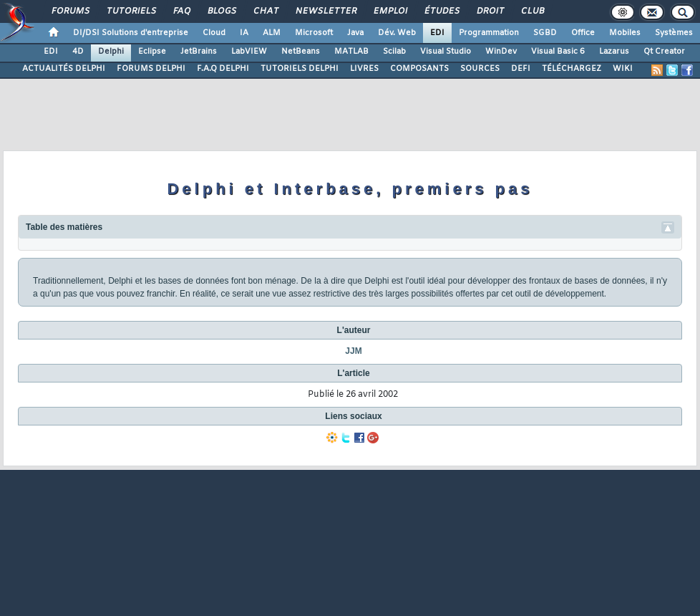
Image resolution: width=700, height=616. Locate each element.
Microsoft (314, 33)
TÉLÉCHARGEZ (572, 69)
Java (355, 33)
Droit (490, 11)
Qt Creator (664, 52)
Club (532, 11)
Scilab (394, 52)
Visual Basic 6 (558, 52)
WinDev (501, 52)
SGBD (545, 33)
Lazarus (614, 52)
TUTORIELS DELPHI (300, 69)
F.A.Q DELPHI (223, 69)
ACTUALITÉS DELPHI (64, 69)
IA (244, 33)
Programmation (489, 33)
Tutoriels (131, 11)
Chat (265, 11)
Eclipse (152, 52)
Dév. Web (397, 33)
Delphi (111, 52)
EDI (437, 33)
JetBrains (199, 52)
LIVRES (364, 69)
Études (441, 11)
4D (78, 52)
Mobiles (625, 33)
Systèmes (674, 33)
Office (583, 33)
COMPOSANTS (419, 69)
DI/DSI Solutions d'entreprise (131, 33)
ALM (272, 33)
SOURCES (480, 69)
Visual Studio (446, 52)
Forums (70, 11)
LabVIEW (249, 52)
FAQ (181, 11)
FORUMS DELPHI (151, 69)
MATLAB (351, 52)
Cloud (214, 33)
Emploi (390, 11)
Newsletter (325, 11)
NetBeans (301, 52)
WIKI (623, 69)
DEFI (521, 69)
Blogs (221, 11)
